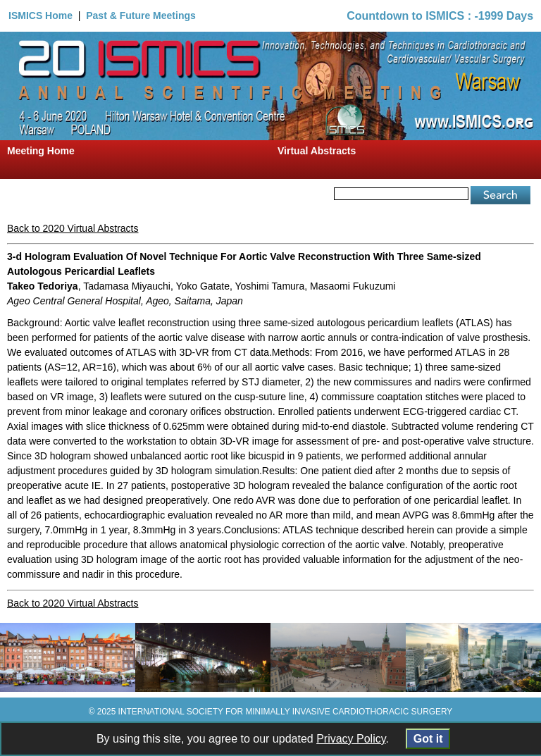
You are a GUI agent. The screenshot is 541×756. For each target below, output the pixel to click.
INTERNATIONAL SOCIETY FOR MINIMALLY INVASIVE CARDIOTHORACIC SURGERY (286, 712)
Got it (428, 739)
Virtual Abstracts (317, 151)
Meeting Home (41, 151)
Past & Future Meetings (141, 16)
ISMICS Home (41, 16)
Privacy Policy (351, 739)
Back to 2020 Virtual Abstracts (73, 228)
